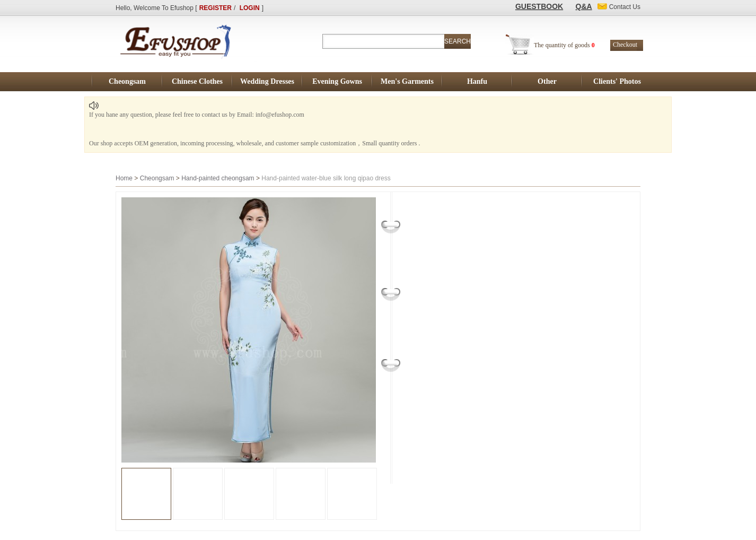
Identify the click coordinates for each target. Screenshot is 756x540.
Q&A (584, 6)
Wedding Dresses (267, 81)
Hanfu (477, 81)
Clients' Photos (617, 81)
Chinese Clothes (197, 81)
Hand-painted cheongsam (218, 178)
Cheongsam (127, 81)
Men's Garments (407, 81)
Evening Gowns (337, 81)
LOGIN (250, 8)
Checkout (625, 45)
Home (124, 178)
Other (547, 81)
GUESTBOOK (539, 6)
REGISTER (216, 8)
